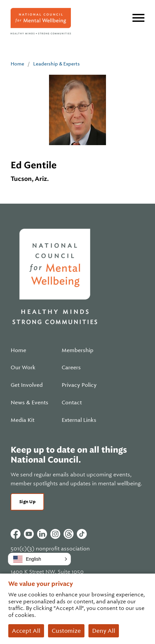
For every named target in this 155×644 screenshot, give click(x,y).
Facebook (16, 534)
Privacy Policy (79, 385)
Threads (69, 534)
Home (17, 64)
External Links (79, 420)
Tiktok (82, 534)
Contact (72, 403)
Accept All (26, 631)
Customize (66, 631)
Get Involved (27, 385)
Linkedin (42, 534)
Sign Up (27, 502)
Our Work (23, 368)
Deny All (104, 631)
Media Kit (23, 420)
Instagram (55, 534)
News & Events (29, 403)
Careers (71, 368)
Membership (77, 350)
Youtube (29, 534)
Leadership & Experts (56, 64)
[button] (39, 559)
